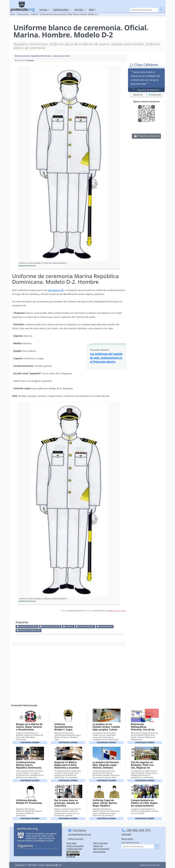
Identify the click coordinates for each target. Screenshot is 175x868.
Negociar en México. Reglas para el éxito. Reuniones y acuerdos (67, 765)
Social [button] (43, 10)
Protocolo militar (51, 627)
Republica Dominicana (30, 630)
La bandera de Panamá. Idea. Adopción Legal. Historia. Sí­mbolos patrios (106, 766)
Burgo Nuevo (99, 852)
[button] (69, 164)
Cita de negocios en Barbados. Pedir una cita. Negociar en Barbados (142, 766)
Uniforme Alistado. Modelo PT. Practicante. (29, 802)
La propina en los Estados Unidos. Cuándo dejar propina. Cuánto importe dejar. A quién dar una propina (106, 730)
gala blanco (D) (56, 290)
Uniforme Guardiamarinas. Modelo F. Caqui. (64, 727)
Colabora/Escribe (74, 849)
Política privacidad (75, 846)
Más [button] (91, 10)
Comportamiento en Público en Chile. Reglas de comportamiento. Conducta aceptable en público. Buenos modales (144, 807)
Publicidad (126, 834)
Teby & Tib (98, 846)
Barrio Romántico (101, 849)
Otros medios (106, 627)
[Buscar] (145, 10)
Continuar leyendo (30, 742)
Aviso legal (71, 843)
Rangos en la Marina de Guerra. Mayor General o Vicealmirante (29, 727)
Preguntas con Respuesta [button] (146, 136)
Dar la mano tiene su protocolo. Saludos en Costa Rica (67, 803)
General (69, 627)
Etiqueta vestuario (28, 627)
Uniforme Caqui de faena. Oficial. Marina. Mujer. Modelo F (105, 803)
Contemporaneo (86, 627)
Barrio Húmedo (101, 843)
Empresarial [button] (61, 10)
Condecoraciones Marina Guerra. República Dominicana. (29, 765)
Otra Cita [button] (138, 95)
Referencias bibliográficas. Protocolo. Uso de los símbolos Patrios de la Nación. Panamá (143, 730)
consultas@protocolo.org (79, 834)
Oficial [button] (79, 10)
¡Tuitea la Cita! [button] (155, 95)
